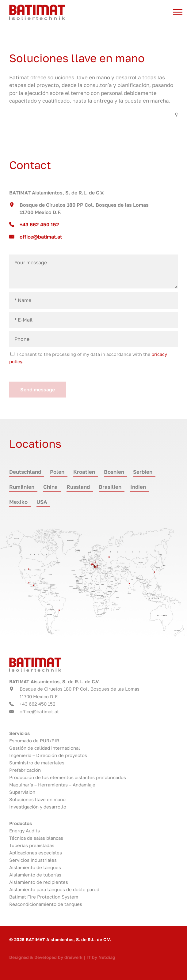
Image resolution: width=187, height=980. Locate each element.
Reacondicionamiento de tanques (46, 904)
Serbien (143, 472)
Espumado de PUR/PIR (34, 741)
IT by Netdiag (101, 957)
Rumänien (22, 487)
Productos (21, 823)
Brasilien (110, 487)
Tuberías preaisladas (32, 845)
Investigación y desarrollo (38, 807)
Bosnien (114, 472)
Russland (78, 487)
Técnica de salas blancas (36, 838)
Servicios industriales (33, 860)
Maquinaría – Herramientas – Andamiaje (52, 785)
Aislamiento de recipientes (39, 882)
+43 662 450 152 (39, 224)
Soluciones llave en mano (37, 799)
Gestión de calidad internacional (45, 748)
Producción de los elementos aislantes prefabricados (68, 777)
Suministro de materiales (37, 763)
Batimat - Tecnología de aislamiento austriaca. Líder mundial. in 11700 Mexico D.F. (79, 12)
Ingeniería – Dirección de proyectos (48, 755)
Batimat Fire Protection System (44, 897)
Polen (57, 472)
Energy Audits (25, 831)
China (50, 487)
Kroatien (84, 472)
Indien (138, 487)
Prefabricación (25, 770)
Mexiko (18, 502)
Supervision (22, 792)
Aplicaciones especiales (36, 853)
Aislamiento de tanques (35, 867)
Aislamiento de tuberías (35, 875)
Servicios (19, 733)
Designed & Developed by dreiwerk (46, 957)
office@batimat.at (41, 237)
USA (42, 502)
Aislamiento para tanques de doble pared (54, 889)
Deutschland (25, 472)
